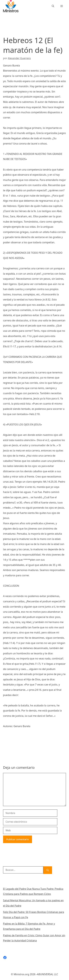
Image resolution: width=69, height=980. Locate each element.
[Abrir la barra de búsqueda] (53, 6)
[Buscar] (48, 870)
